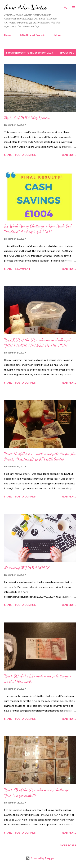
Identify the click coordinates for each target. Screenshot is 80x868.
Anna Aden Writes (25, 7)
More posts (68, 845)
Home (8, 35)
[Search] (65, 6)
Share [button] (8, 155)
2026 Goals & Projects (33, 35)
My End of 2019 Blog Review (27, 118)
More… (58, 35)
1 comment (23, 269)
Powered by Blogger (40, 858)
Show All (67, 52)
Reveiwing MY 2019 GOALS (27, 568)
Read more (69, 155)
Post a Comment (26, 155)
